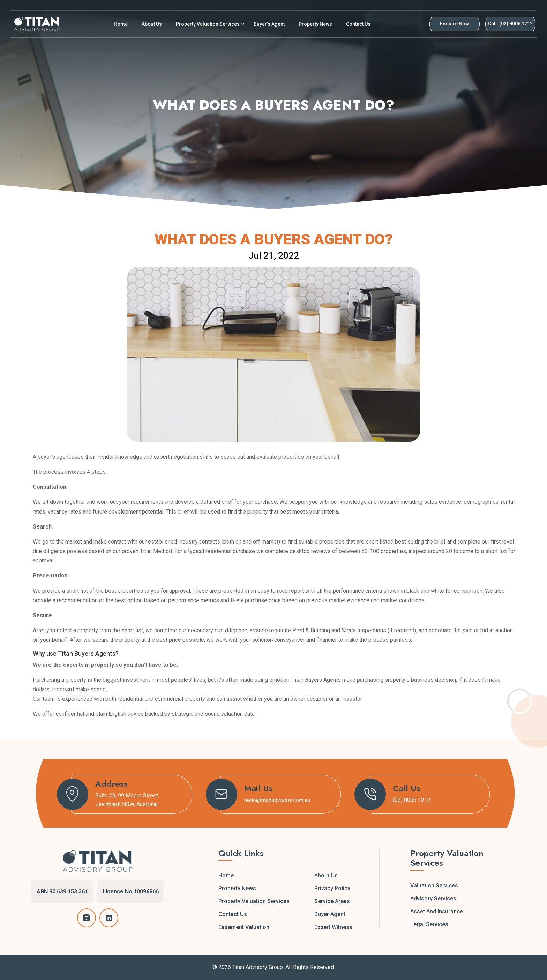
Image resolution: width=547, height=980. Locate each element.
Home (121, 24)
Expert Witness (333, 927)
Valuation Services (434, 886)
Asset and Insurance (437, 911)
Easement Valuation (244, 927)
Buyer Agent (330, 914)
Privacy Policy (332, 888)
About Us (152, 24)
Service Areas (332, 901)
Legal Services (429, 924)
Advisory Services (433, 898)
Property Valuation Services (208, 24)
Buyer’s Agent (269, 24)
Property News (315, 24)
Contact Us (358, 24)
